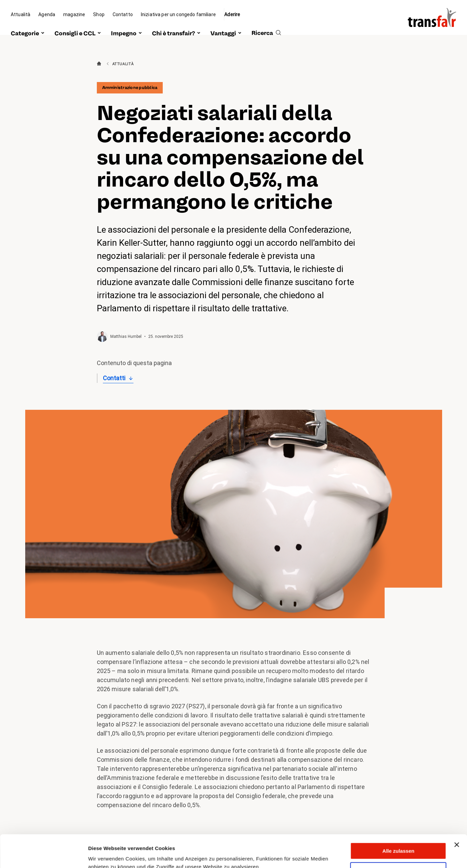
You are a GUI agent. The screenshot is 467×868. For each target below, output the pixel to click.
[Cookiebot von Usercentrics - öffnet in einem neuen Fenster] (44, 855)
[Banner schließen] (457, 814)
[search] (266, 26)
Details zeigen (105, 855)
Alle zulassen (398, 820)
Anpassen (399, 840)
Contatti (114, 378)
